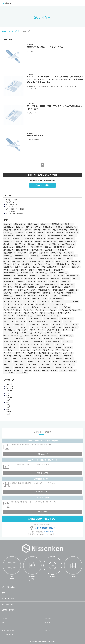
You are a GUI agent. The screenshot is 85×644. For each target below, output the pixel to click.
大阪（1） (18, 284)
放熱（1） (53, 273)
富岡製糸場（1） (9, 281)
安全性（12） (42, 281)
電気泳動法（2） (72, 227)
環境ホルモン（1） (21, 258)
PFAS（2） (7, 361)
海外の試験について (8, 604)
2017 (7, 405)
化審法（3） (18, 293)
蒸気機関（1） (29, 238)
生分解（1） (57, 256)
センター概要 (46, 623)
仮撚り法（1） (44, 296)
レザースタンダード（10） (12, 301)
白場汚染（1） (63, 250)
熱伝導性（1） (76, 261)
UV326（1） (39, 356)
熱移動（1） (49, 261)
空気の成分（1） (37, 250)
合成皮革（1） (73, 290)
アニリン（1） (21, 353)
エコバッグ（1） (26, 347)
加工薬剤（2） (59, 293)
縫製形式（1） (42, 244)
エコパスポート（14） (11, 347)
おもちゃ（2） (68, 353)
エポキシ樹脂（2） (47, 344)
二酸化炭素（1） (65, 296)
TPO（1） (48, 356)
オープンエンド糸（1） (11, 344)
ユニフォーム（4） (72, 301)
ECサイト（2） (31, 367)
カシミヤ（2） (67, 342)
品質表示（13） (44, 287)
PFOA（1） (69, 359)
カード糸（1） (38, 342)
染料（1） (24, 270)
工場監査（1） (55, 279)
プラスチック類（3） (30, 313)
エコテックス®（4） (40, 347)
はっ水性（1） (56, 353)
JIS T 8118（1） (9, 364)
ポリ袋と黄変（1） (42, 304)
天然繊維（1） (65, 281)
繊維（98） (31, 244)
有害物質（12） (59, 270)
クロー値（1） (27, 342)
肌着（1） (19, 241)
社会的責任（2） (50, 250)
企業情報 (73, 577)
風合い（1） (20, 227)
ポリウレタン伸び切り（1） (12, 307)
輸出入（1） (42, 236)
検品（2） (15, 270)
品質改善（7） (69, 287)
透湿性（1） (32, 236)
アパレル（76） (9, 353)
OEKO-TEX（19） (34, 361)
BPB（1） (54, 370)
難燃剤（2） (7, 230)
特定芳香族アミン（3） (20, 261)
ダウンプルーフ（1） (71, 324)
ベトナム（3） (52, 310)
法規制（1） (75, 264)
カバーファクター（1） (53, 342)
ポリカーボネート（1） (57, 304)
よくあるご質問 (47, 619)
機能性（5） (76, 267)
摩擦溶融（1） (63, 273)
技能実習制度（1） (73, 276)
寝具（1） (76, 279)
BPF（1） (45, 370)
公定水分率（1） (20, 296)
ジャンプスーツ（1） (54, 330)
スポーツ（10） (57, 327)
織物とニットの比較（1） (67, 241)
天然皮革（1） (8, 284)
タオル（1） (24, 327)
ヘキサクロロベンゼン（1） (12, 313)
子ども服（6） (53, 281)
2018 (7, 403)
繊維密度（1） (8, 244)
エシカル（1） (60, 344)
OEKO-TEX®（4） (20, 361)
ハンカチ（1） (21, 321)
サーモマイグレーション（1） (13, 336)
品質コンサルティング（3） (27, 290)
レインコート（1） (29, 301)
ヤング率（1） (8, 304)
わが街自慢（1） (44, 353)
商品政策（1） (32, 287)
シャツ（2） (39, 333)
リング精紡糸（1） (58, 301)
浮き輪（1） (50, 264)
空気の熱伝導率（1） (23, 250)
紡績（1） (71, 247)
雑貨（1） (28, 230)
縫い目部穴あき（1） (69, 244)
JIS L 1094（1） (47, 364)
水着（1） (27, 267)
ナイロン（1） (8, 324)
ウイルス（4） (25, 350)
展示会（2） (66, 279)
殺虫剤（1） (65, 267)
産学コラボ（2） (56, 253)
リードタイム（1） (43, 301)
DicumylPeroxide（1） (64, 367)
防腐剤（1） (47, 230)
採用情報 (53, 577)
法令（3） (19, 267)
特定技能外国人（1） (37, 261)
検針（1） (7, 270)
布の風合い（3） (43, 279)
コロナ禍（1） (48, 339)
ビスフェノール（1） (50, 319)
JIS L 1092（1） (60, 364)
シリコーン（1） (27, 333)
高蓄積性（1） (45, 224)
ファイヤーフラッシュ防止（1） (14, 319)
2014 (7, 412)
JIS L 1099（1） (21, 364)
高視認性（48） (33, 224)
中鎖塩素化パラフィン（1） (12, 299)
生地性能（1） (35, 256)
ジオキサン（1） (68, 330)
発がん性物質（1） (9, 253)
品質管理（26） (57, 287)
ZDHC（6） (7, 356)
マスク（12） (29, 304)
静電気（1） (60, 227)
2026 (7, 384)
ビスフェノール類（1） (34, 319)
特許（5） (7, 261)
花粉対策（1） (41, 238)
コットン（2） (60, 339)
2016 (7, 407)
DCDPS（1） (8, 370)
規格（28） (7, 238)
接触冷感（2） (22, 276)
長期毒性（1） (31, 233)
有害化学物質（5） (27, 273)
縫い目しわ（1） (9, 247)
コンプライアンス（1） (34, 339)
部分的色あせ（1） (72, 233)
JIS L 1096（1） (34, 364)
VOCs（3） (18, 356)
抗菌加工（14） (46, 276)
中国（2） (27, 299)
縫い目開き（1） (54, 244)
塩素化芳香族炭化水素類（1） (33, 284)
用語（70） (33, 253)
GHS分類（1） (19, 367)
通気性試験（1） (9, 236)
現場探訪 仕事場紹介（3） (47, 258)
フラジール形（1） (64, 313)
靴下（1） (38, 227)
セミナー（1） (35, 327)
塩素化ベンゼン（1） (52, 284)
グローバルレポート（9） (12, 342)
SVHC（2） (58, 356)
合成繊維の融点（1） (59, 290)
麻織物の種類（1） (19, 224)
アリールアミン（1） (62, 350)
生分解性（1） (47, 256)
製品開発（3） (18, 238)
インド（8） (37, 350)
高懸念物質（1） (57, 224)
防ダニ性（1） (8, 233)
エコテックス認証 (8, 599)
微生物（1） (7, 279)
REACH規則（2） (39, 359)
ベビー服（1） (40, 310)
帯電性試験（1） (30, 279)
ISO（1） (71, 364)
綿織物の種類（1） (22, 247)
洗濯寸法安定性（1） (63, 264)
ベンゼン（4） (28, 310)
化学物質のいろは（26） (32, 293)
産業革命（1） (44, 253)
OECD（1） (47, 361)
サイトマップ (46, 630)
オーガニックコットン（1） (29, 344)
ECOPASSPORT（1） (46, 367)
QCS (3, 593)
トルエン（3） (20, 324)
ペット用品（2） (65, 307)
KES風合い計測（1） (70, 361)
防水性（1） (74, 230)
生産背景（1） (68, 253)
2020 (7, 398)
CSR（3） (28, 370)
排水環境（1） (34, 276)
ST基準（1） (68, 356)
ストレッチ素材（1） (71, 327)
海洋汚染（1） (39, 264)
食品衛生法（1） (9, 227)
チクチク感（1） (57, 324)
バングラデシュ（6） (66, 319)
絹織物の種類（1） (37, 247)
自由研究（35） (9, 241)
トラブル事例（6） (33, 324)
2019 (7, 400)
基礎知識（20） (20, 287)
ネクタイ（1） (57, 321)
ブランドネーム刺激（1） (48, 313)
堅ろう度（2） (8, 287)
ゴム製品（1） (8, 339)
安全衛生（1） (31, 281)
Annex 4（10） (22, 373)
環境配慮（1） (8, 258)
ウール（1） (68, 347)
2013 (7, 414)
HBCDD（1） (8, 367)
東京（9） (33, 270)
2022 (7, 393)
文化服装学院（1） (42, 273)
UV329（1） (28, 356)
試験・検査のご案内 (8, 587)
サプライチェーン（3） (50, 336)
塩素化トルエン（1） (67, 284)
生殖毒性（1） (8, 256)
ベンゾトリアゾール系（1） (12, 310)
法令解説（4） (8, 267)
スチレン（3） (22, 330)
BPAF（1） (63, 370)
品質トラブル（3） (10, 290)
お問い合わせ (9, 635)
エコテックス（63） (56, 347)
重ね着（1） (60, 233)
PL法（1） (60, 359)
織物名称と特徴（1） (50, 241)
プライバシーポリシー (8, 630)
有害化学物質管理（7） (11, 273)
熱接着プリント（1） (62, 261)
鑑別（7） (41, 233)
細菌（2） (48, 247)
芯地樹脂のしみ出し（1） (56, 238)
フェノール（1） (54, 316)
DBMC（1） (18, 370)
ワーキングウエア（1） (40, 299)
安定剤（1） (20, 281)
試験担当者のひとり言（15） (57, 236)
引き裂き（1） (18, 279)
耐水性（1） (29, 241)
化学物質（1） (47, 293)
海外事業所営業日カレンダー (32, 578)
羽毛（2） (38, 241)
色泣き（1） (70, 238)
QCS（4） (50, 359)
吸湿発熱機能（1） (44, 290)
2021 (7, 396)
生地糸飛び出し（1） (22, 256)
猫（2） (70, 258)
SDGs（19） (26, 359)
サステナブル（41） (66, 336)
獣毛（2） (62, 258)
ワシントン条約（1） (56, 299)
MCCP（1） (57, 361)
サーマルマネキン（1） (32, 336)
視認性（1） (72, 236)
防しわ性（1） (19, 233)
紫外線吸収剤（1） (60, 247)
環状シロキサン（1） (70, 256)
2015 (7, 410)
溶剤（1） (16, 264)
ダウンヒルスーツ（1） (11, 327)
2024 (7, 389)
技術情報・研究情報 (8, 610)
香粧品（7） (69, 224)
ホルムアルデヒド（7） (50, 307)
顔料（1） (29, 227)
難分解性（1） (18, 230)
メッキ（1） (19, 304)
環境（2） (32, 258)
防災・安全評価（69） (60, 230)
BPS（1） (37, 370)
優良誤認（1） (32, 296)
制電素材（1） (70, 293)
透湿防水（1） (21, 236)
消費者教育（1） (27, 264)
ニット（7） (67, 321)
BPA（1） (72, 370)
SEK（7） (17, 359)
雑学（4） (37, 230)
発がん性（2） (22, 253)
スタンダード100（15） (37, 330)
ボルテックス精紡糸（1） (32, 307)
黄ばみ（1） (7, 224)
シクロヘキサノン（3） (53, 333)
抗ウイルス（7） (59, 276)
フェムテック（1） (41, 316)
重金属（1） (50, 233)
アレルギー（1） (48, 350)
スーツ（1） (46, 327)
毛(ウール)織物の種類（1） (50, 267)
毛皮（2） (36, 267)
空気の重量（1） (9, 250)
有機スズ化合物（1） (45, 270)
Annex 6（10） (9, 373)
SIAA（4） (7, 359)
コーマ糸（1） (19, 339)
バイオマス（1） (9, 321)
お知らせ (4, 619)
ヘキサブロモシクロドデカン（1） (70, 310)
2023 (7, 391)
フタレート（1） (9, 316)
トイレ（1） (45, 324)
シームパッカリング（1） (12, 333)
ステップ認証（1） (9, 330)
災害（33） (7, 264)
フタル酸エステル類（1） (24, 316)
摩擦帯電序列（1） (9, 276)
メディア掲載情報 (12, 577)
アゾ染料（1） (32, 353)
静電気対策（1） (49, 227)
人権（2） (54, 296)
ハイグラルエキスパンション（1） (39, 321)
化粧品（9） (8, 293)
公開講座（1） (8, 296)
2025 (7, 386)
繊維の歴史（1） (20, 244)
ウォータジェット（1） (11, 350)
